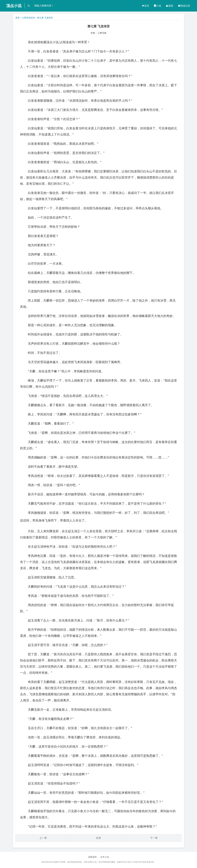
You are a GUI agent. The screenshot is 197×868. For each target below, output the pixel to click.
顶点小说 (14, 6)
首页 (145, 6)
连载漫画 (92, 857)
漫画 (169, 6)
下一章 (154, 838)
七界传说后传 (28, 18)
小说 (157, 6)
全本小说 (105, 857)
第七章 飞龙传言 (45, 18)
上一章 (43, 838)
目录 (98, 838)
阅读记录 (184, 6)
